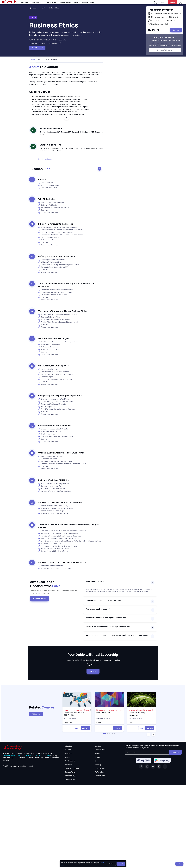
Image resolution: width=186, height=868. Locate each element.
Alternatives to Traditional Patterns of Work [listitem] (55, 461)
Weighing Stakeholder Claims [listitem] (50, 262)
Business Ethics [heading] (54, 25)
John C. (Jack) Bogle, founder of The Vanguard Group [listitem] (59, 538)
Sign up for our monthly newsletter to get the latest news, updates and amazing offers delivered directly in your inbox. (152, 747)
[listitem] (52, 8)
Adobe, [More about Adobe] (42, 756)
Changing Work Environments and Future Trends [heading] (61, 453)
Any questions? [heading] (55, 584)
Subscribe (175, 752)
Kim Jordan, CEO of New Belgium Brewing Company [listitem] (58, 546)
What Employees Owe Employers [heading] (54, 366)
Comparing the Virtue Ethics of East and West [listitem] (56, 232)
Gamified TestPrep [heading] (50, 145)
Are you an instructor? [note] (165, 37)
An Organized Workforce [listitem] (49, 347)
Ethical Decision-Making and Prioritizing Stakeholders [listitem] (59, 265)
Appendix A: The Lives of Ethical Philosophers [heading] (60, 502)
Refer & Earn (100, 772)
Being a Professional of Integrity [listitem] (51, 202)
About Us (69, 746)
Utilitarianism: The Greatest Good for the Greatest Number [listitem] (61, 235)
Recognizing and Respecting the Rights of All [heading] (60, 396)
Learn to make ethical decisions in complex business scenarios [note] (93, 660)
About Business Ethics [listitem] (48, 188)
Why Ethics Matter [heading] (47, 199)
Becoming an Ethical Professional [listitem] (52, 489)
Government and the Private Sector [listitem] (52, 295)
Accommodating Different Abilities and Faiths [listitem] (56, 402)
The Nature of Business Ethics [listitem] (51, 566)
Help (179, 864)
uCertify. (16, 766)
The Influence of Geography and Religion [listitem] (54, 320)
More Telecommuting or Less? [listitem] (51, 456)
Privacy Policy (70, 772)
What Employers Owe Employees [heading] (54, 338)
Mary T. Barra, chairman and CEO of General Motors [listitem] (58, 533)
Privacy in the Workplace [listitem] (48, 349)
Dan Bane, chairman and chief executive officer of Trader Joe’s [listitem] (62, 531)
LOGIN (163, 2)
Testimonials (70, 779)
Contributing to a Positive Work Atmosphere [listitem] (56, 374)
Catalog (25, 2)
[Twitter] (165, 766)
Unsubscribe (100, 768)
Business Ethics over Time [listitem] (49, 317)
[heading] (93, 655)
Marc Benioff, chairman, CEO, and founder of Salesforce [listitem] (60, 536)
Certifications (100, 750)
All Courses (36, 714)
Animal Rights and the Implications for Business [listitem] (56, 409)
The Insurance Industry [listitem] (48, 434)
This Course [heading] (44, 67)
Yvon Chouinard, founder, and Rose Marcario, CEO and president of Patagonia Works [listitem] (70, 541)
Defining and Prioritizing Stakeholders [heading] (57, 256)
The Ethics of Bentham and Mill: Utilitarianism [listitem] (56, 508)
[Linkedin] (159, 766)
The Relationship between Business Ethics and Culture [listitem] (59, 315)
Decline (111, 864)
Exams (97, 753)
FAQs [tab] (47, 60)
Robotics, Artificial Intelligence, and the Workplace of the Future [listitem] (62, 464)
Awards (68, 750)
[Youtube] (153, 766)
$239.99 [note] (93, 665)
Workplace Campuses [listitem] (48, 459)
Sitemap (98, 765)
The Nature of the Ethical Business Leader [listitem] (55, 568)
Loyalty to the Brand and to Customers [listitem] (53, 372)
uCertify (42, 8)
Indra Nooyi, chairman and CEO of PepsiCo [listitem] (55, 549)
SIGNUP (173, 2)
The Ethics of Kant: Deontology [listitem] (51, 511)
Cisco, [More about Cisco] (18, 756)
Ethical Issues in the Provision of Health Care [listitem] (56, 436)
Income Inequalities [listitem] (47, 407)
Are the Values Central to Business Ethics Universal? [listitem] (58, 322)
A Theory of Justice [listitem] (47, 240)
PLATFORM (36, 2)
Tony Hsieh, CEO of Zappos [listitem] (50, 543)
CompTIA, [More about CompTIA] (25, 756)
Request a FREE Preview (165, 50)
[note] (34, 43)
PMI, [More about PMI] (33, 756)
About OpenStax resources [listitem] (50, 185)
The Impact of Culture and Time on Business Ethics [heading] (63, 311)
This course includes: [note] (160, 10)
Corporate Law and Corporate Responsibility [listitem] (56, 290)
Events (77, 2)
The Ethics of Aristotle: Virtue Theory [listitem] (53, 506)
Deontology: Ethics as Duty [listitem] (49, 237)
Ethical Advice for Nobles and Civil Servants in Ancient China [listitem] (61, 230)
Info (77, 728)
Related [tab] (54, 60)
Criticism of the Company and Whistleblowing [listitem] (56, 379)
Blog (97, 761)
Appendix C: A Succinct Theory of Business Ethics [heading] (62, 562)
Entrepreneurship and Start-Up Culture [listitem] (54, 429)
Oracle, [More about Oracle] (13, 756)
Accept (121, 864)
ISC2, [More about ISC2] (37, 756)
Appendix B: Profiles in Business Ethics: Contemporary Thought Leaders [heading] (68, 526)
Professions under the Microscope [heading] (55, 425)
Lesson (41, 169)
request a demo (88, 2)
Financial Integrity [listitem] (46, 377)
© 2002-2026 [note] (18, 766)
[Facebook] (141, 766)
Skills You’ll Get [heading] (40, 92)
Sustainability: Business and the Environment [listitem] (56, 292)
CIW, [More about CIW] (30, 756)
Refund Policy (100, 776)
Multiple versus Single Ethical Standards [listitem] (54, 207)
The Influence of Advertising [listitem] (50, 431)
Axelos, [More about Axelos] (47, 756)
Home (33, 8)
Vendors (98, 746)
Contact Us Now (39, 599)
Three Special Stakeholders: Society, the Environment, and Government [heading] (66, 285)
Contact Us (70, 753)
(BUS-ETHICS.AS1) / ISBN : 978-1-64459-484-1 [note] (48, 40)
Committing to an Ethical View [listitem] (50, 486)
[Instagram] (147, 766)
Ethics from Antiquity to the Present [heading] (56, 224)
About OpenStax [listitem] (46, 183)
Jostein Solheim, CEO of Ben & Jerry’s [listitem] (53, 551)
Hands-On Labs (66, 2)
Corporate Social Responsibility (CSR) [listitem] (53, 267)
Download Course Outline (42, 159)
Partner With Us (50, 2)
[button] (105, 734)
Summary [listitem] (43, 210)
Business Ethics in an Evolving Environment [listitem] (55, 484)
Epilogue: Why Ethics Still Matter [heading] (54, 480)
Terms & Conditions (73, 768)
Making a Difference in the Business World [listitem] (55, 491)
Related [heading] (39, 707)
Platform (69, 765)
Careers (68, 757)
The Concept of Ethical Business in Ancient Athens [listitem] (58, 227)
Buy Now (93, 671)
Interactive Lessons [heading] (51, 128)
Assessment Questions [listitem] (48, 213)
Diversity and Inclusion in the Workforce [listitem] (54, 399)
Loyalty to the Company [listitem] (48, 369)
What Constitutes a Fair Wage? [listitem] (51, 344)
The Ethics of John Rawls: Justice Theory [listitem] (54, 513)
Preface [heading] (42, 179)
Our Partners (70, 761)
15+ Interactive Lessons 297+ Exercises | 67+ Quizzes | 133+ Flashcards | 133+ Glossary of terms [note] (71, 133)
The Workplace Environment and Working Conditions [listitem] (59, 342)
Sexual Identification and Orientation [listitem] (53, 404)
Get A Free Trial (37, 48)
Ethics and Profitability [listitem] (48, 205)
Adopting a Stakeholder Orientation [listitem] (52, 260)
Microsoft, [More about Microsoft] (6, 756)
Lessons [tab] (40, 60)
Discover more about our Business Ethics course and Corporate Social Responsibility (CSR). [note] (53, 592)
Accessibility (70, 776)
